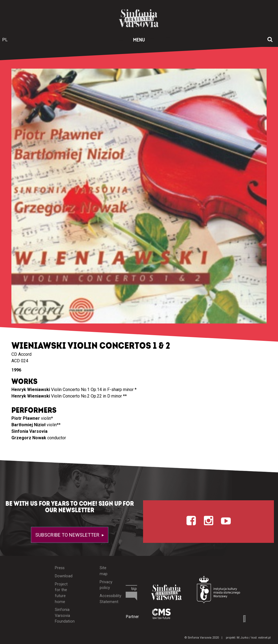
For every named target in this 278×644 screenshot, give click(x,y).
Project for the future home (61, 593)
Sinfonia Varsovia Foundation (62, 616)
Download (62, 576)
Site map (104, 571)
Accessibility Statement (106, 599)
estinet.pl (264, 638)
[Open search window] (270, 40)
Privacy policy (106, 585)
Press (60, 568)
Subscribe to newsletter (68, 535)
